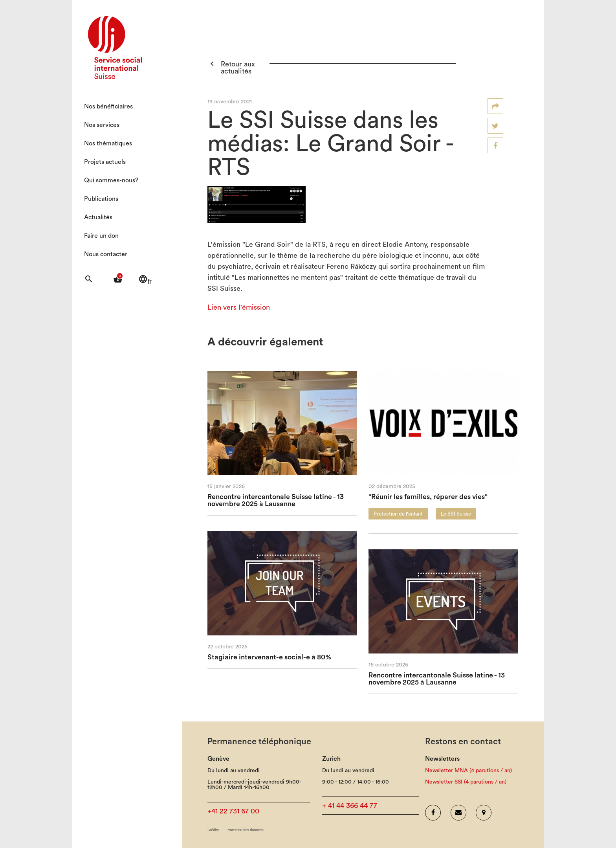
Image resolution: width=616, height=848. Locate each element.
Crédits (213, 830)
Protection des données (245, 830)
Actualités (98, 217)
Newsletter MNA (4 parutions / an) (468, 771)
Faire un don (101, 236)
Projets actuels (105, 162)
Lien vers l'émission (239, 307)
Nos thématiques (108, 143)
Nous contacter (106, 254)
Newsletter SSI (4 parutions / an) (466, 782)
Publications (101, 199)
